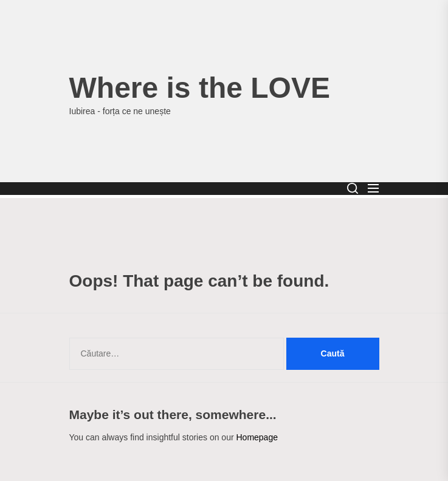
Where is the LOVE (200, 88)
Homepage (257, 437)
